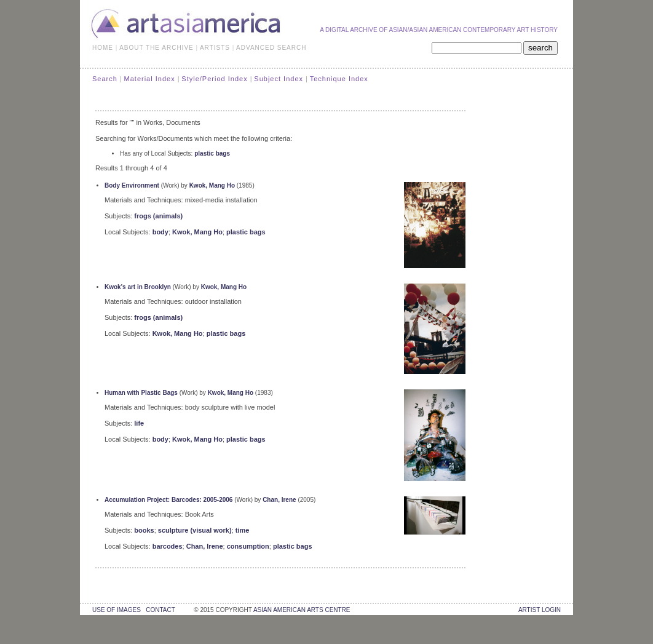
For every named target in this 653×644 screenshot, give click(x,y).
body (160, 232)
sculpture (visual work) (195, 530)
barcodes (168, 546)
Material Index (150, 79)
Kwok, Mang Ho (212, 185)
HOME (103, 48)
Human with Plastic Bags (141, 393)
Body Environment (132, 185)
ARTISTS (215, 48)
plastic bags (212, 153)
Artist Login (540, 610)
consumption (248, 546)
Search (105, 79)
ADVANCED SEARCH (271, 48)
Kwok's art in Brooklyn (138, 287)
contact (160, 610)
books (144, 530)
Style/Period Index (214, 79)
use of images (117, 610)
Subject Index (279, 79)
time (243, 530)
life (139, 423)
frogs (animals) (158, 216)
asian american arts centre (302, 610)
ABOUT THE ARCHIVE (156, 48)
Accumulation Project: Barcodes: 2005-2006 (168, 500)
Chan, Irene (279, 500)
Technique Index (339, 79)
